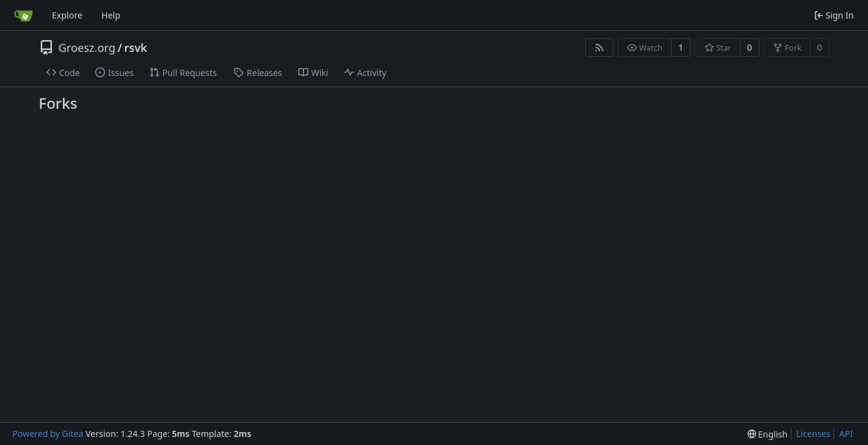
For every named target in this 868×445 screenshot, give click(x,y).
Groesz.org (87, 48)
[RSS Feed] (599, 48)
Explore (67, 15)
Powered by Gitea (48, 434)
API (846, 434)
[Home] (23, 15)
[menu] (768, 434)
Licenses (814, 434)
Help (111, 15)
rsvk (136, 48)
